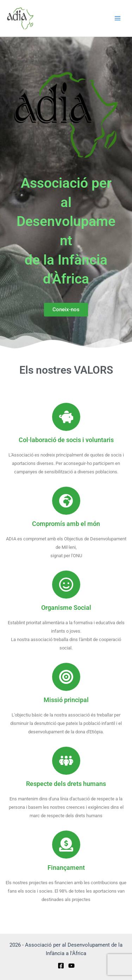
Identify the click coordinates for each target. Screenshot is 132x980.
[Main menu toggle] (118, 18)
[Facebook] (61, 966)
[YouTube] (71, 966)
